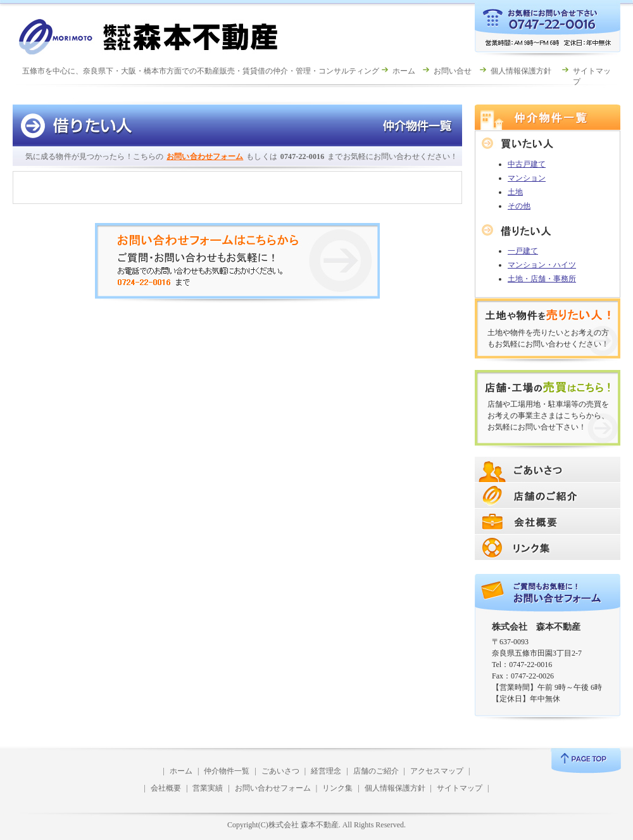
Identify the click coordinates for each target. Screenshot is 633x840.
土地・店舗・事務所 (542, 279)
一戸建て (523, 251)
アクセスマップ (437, 771)
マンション (527, 178)
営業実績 (208, 788)
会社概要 (166, 788)
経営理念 (326, 771)
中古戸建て (527, 164)
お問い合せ (453, 71)
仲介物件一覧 (227, 771)
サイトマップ (460, 788)
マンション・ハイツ (542, 265)
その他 (519, 206)
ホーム (404, 71)
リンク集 (337, 788)
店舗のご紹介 (376, 771)
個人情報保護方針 (521, 71)
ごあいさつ (280, 771)
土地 (515, 192)
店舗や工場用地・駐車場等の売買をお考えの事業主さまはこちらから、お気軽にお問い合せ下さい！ (548, 416)
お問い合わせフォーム (205, 156)
